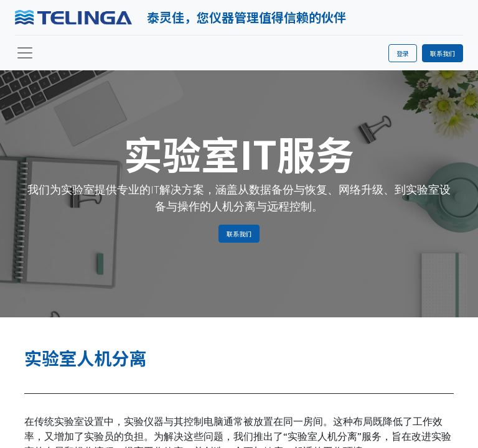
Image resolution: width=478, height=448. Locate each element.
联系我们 (443, 53)
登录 (403, 53)
